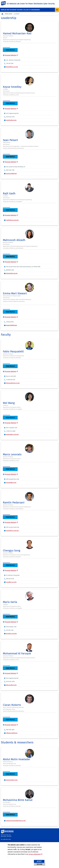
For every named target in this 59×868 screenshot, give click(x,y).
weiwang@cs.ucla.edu (12, 434)
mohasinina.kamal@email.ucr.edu (16, 821)
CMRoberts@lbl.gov (12, 733)
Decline (40, 864)
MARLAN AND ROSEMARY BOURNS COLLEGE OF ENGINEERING (20, 10)
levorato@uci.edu (11, 483)
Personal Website (11, 55)
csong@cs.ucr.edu (11, 582)
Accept (39, 861)
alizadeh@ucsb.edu (12, 273)
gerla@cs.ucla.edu (11, 634)
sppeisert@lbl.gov (11, 174)
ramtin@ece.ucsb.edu (12, 531)
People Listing (8, 14)
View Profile (10, 50)
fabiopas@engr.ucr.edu (13, 383)
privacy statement (35, 854)
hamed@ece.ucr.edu (12, 67)
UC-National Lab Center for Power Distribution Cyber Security (31, 4)
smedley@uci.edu (11, 120)
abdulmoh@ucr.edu (12, 780)
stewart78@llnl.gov (11, 325)
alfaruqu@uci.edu (11, 685)
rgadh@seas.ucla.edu (12, 220)
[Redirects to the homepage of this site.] (2, 14)
